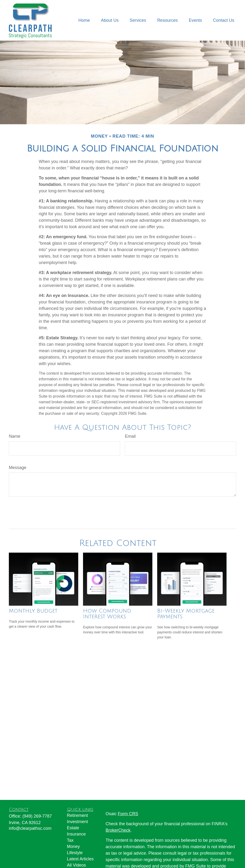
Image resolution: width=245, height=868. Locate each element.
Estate (73, 828)
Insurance (76, 834)
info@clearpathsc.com (30, 828)
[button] (84, 20)
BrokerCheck (118, 830)
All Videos (77, 865)
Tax (70, 840)
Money (73, 846)
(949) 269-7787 (37, 816)
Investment (78, 822)
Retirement (78, 815)
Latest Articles (80, 859)
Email (130, 436)
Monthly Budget (33, 611)
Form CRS (128, 814)
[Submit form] (21, 511)
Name (15, 436)
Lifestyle (75, 853)
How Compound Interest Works (107, 614)
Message (18, 468)
